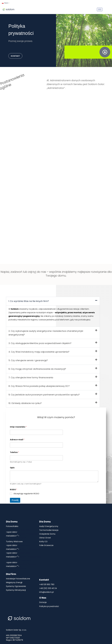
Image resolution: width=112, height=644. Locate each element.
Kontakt (44, 580)
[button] (53, 301)
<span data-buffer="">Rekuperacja (23, 555)
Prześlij (15, 500)
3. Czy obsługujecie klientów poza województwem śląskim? (40, 343)
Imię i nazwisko (18, 427)
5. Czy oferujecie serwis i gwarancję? (28, 360)
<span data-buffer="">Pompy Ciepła (21, 564)
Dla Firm (11, 574)
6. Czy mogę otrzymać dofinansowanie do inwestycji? (37, 369)
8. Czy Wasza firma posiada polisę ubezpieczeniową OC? (39, 386)
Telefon (14, 452)
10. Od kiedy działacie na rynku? (25, 403)
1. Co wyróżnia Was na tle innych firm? (29, 301)
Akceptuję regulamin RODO (26, 494)
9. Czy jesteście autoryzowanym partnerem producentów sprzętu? (44, 395)
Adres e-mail (17, 440)
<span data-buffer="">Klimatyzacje (23, 547)
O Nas (43, 598)
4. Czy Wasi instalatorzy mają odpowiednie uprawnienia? (39, 352)
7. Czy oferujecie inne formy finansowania (31, 377)
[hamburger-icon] (100, 9)
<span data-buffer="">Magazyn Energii (22, 534)
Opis (12, 468)
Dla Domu (12, 522)
